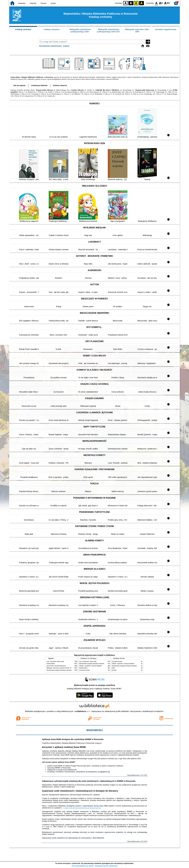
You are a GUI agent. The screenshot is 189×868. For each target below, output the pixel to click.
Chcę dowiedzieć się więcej (83, 866)
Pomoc (44, 3)
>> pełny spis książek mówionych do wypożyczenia (81, 808)
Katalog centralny (23, 29)
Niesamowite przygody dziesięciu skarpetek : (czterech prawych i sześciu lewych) (70, 670)
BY (141, 3)
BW (131, 3)
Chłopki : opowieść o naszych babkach (90, 666)
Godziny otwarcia (60, 85)
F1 (161, 3)
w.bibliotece (82, 711)
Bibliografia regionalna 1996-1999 (137, 31)
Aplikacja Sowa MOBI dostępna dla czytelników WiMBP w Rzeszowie (73, 739)
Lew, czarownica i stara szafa (55, 662)
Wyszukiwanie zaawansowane (50, 46)
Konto (53, 3)
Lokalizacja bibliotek (39, 85)
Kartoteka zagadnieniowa (166, 29)
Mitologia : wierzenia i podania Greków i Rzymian (61, 668)
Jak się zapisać (19, 85)
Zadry (113, 668)
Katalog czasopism (52, 29)
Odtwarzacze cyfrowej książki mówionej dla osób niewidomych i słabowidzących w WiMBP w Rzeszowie (89, 781)
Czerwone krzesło (84, 670)
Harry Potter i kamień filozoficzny (56, 666)
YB (136, 3)
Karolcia (114, 670)
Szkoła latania (51, 664)
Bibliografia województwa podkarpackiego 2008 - (80, 31)
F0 (156, 3)
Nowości (22, 3)
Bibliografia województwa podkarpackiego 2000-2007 (109, 31)
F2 (167, 3)
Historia (33, 3)
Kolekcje (66, 46)
